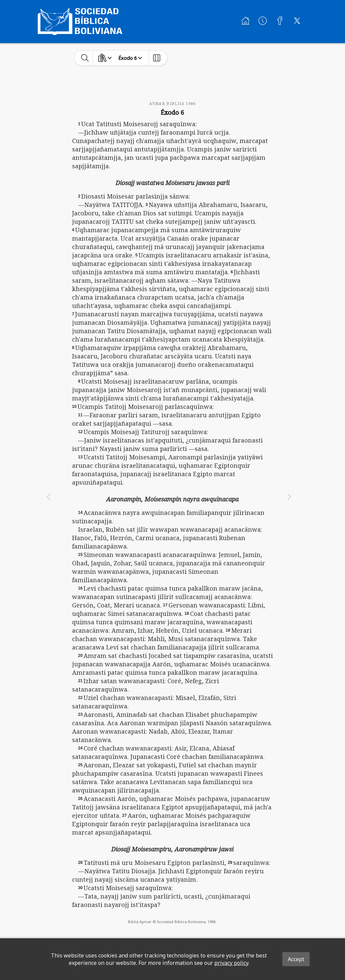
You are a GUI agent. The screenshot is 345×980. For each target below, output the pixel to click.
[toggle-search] (85, 58)
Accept (296, 959)
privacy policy (231, 963)
